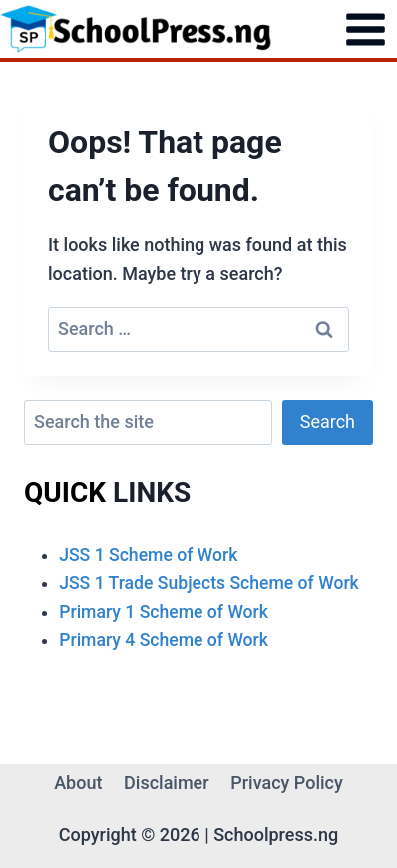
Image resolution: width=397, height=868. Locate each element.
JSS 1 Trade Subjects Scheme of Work (209, 583)
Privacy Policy (287, 783)
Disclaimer (167, 783)
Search (328, 422)
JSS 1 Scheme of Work (148, 555)
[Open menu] (365, 29)
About (78, 783)
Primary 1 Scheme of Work (164, 612)
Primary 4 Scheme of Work (164, 640)
